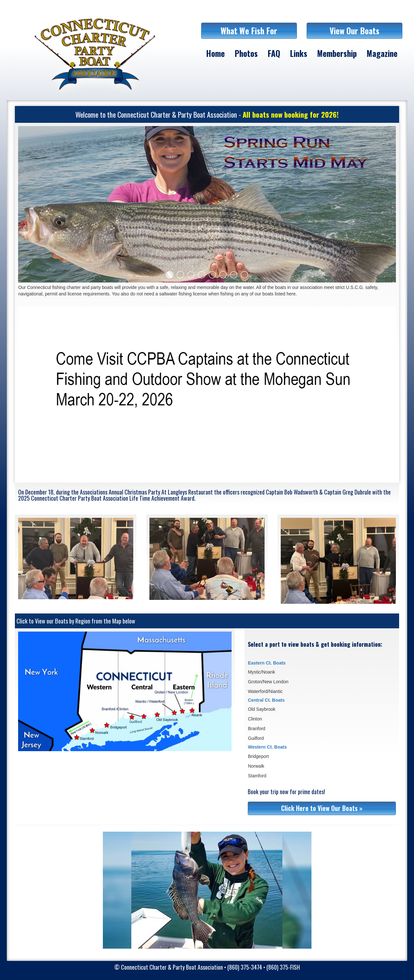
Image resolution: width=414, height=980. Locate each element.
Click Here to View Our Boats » (322, 808)
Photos (246, 53)
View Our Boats (354, 31)
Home (215, 53)
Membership (337, 53)
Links (299, 53)
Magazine (382, 53)
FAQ (274, 53)
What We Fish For (249, 31)
